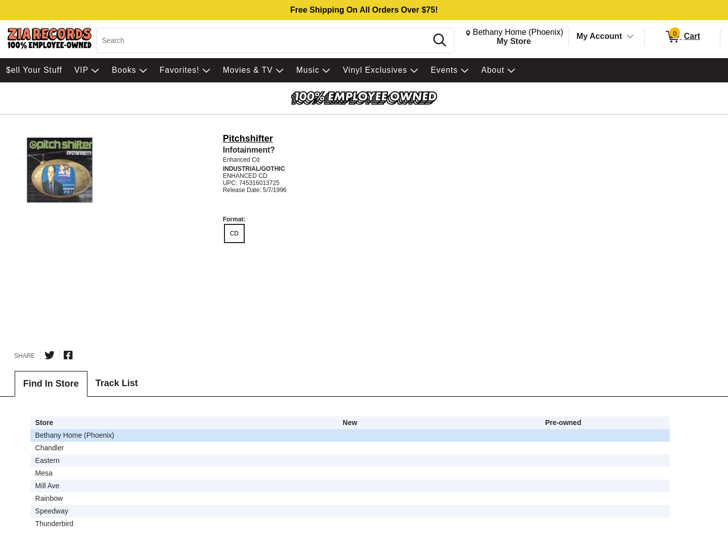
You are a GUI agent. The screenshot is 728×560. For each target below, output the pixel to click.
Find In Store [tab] (51, 384)
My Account (599, 36)
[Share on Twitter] (50, 355)
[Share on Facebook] (68, 355)
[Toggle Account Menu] (630, 37)
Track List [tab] (117, 383)
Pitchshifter (248, 138)
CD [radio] (234, 234)
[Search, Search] (264, 40)
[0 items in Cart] (682, 37)
